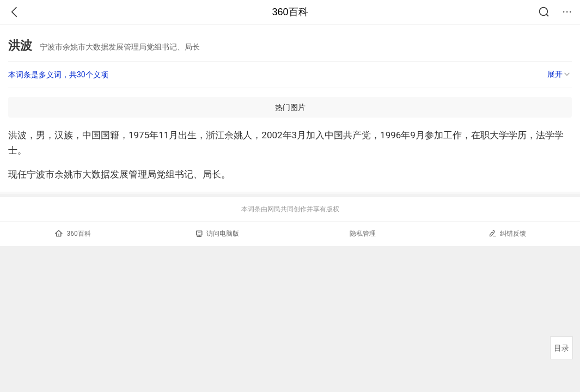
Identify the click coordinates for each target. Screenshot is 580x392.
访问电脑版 (218, 234)
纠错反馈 (507, 233)
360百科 (290, 12)
